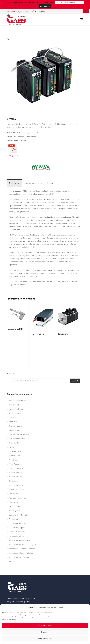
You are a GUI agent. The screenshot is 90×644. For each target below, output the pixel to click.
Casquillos (13, 422)
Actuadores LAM (15, 329)
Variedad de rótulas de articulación (22, 553)
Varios (11, 561)
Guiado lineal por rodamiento (20, 435)
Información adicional (33, 183)
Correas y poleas (16, 426)
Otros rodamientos (16, 485)
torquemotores (33, 203)
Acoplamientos (15, 405)
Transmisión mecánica (18, 523)
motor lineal (32, 137)
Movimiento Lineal (16, 477)
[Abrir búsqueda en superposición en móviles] (45, 381)
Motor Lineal (38, 334)
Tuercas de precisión (17, 532)
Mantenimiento (15, 456)
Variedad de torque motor (19, 557)
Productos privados (17, 490)
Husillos (12, 447)
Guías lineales (14, 443)
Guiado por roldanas (17, 439)
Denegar (45, 632)
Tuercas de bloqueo (17, 528)
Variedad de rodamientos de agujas (23, 545)
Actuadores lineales (17, 409)
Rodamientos (14, 502)
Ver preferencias (45, 639)
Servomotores (15, 506)
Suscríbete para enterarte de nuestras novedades (30, 2)
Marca (50, 183)
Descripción (14, 183)
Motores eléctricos (16, 468)
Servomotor (63, 334)
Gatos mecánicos (16, 430)
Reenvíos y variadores (17, 498)
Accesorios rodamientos (18, 401)
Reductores (14, 494)
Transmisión (14, 519)
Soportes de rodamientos (19, 515)
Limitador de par (15, 451)
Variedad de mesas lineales (20, 540)
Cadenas (12, 418)
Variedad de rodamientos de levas (22, 549)
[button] (8, 39)
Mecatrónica (23, 133)
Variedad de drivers (37, 133)
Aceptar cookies (45, 626)
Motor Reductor (15, 464)
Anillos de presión (16, 413)
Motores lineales (15, 473)
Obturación (13, 481)
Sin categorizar (15, 511)
